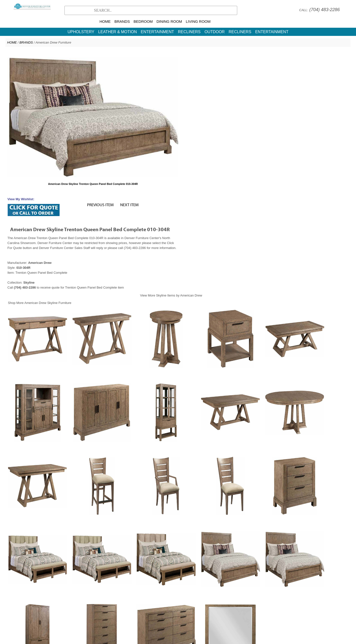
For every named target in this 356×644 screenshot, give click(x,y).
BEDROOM (143, 21)
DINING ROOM (169, 21)
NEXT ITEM (300, 56)
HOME (105, 21)
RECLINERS (189, 32)
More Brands (219, 605)
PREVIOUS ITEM (271, 56)
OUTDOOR (215, 32)
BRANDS (122, 21)
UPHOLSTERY (81, 32)
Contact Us (198, 609)
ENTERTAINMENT (157, 32)
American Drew (176, 605)
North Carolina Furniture (169, 609)
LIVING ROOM (198, 21)
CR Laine (199, 605)
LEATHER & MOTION (117, 32)
